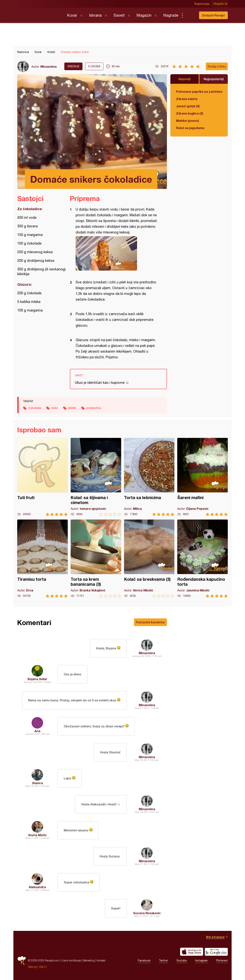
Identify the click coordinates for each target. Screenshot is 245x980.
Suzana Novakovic (147, 913)
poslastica (94, 408)
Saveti (119, 15)
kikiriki (72, 408)
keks (55, 408)
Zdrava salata (187, 99)
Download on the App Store (192, 952)
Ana (37, 731)
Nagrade (171, 15)
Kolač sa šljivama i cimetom (96, 477)
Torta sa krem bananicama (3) (96, 559)
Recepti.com (39, 14)
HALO (43, 967)
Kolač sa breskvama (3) (149, 559)
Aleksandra (37, 887)
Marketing (89, 960)
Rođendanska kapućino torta (203, 559)
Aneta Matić (37, 835)
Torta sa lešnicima (149, 477)
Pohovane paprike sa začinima (199, 91)
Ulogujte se (221, 4)
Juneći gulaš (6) (188, 106)
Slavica (37, 783)
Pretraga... (190, 15)
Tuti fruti (42, 477)
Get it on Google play (216, 952)
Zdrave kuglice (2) (190, 113)
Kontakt (101, 960)
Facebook (144, 960)
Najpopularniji (214, 79)
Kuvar (72, 15)
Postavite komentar (150, 622)
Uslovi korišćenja (71, 960)
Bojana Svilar (37, 679)
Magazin (144, 15)
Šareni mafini (203, 477)
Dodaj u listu (217, 66)
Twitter (163, 960)
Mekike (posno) (187, 121)
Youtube (182, 960)
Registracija (202, 4)
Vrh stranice (215, 937)
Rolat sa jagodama (190, 128)
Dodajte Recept (213, 15)
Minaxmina (49, 66)
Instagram (201, 960)
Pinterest (222, 960)
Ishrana (95, 15)
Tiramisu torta (42, 559)
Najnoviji (185, 79)
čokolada (35, 408)
